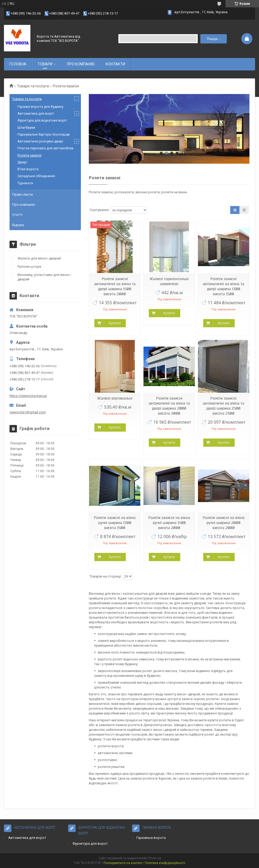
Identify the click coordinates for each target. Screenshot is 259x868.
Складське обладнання (36, 176)
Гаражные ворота (151, 838)
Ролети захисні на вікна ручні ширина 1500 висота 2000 (169, 523)
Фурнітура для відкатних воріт (42, 120)
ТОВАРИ (45, 64)
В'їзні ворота (28, 169)
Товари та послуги (33, 86)
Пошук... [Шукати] (214, 39)
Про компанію (24, 205)
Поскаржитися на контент (123, 863)
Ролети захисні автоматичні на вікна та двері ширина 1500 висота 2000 (115, 286)
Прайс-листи (22, 194)
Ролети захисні (29, 155)
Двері (22, 162)
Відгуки (18, 225)
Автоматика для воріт (36, 113)
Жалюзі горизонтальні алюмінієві (169, 281)
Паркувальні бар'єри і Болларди (44, 134)
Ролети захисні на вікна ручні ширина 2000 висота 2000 (224, 523)
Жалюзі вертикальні (115, 398)
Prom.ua (155, 858)
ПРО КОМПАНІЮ (81, 64)
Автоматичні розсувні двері (40, 141)
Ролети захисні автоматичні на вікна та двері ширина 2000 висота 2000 (169, 406)
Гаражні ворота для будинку (40, 107)
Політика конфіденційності (165, 863)
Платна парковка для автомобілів (45, 148)
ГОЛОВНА (18, 64)
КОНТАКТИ (115, 64)
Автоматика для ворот (27, 838)
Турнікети (25, 183)
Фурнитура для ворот (90, 844)
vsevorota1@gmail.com (28, 412)
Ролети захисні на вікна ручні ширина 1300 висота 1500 (115, 523)
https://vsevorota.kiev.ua (28, 396)
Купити (115, 323)
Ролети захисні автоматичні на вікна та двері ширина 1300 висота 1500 (223, 286)
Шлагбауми (26, 127)
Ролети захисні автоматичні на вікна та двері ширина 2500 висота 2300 (223, 406)
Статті (17, 215)
